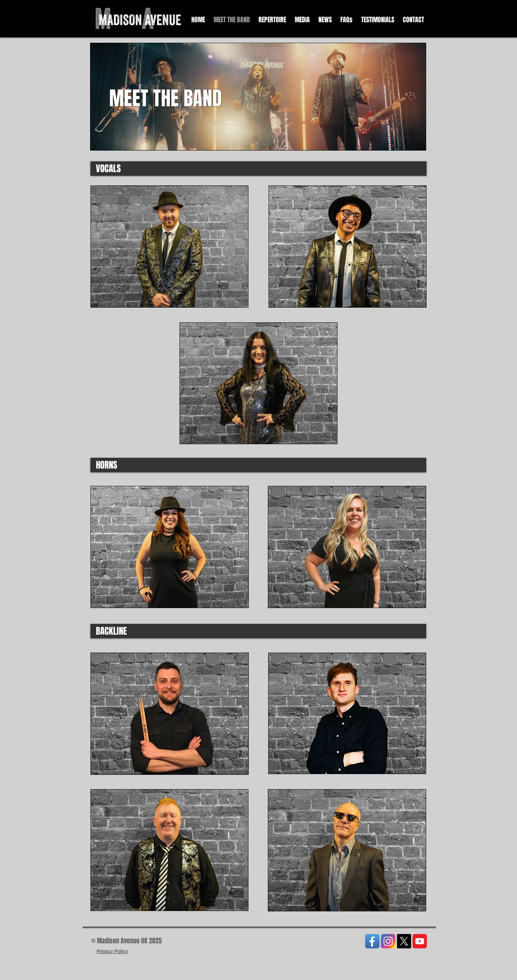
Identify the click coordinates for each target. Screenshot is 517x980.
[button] (302, 20)
